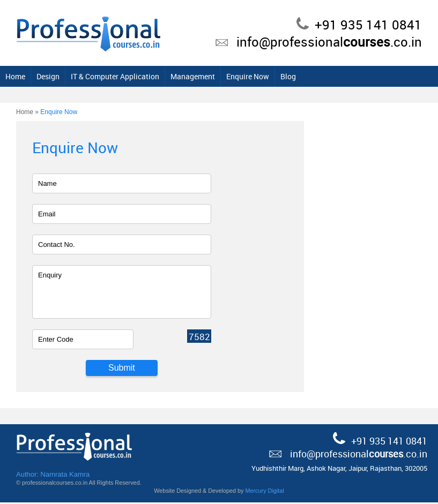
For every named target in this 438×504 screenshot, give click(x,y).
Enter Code (56, 341)
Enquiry (50, 277)
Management (261, 78)
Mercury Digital (264, 492)
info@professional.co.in (329, 42)
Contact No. (57, 246)
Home (84, 78)
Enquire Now (316, 78)
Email (47, 216)
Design (117, 78)
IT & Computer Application (184, 78)
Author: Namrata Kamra (53, 476)
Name (47, 185)
